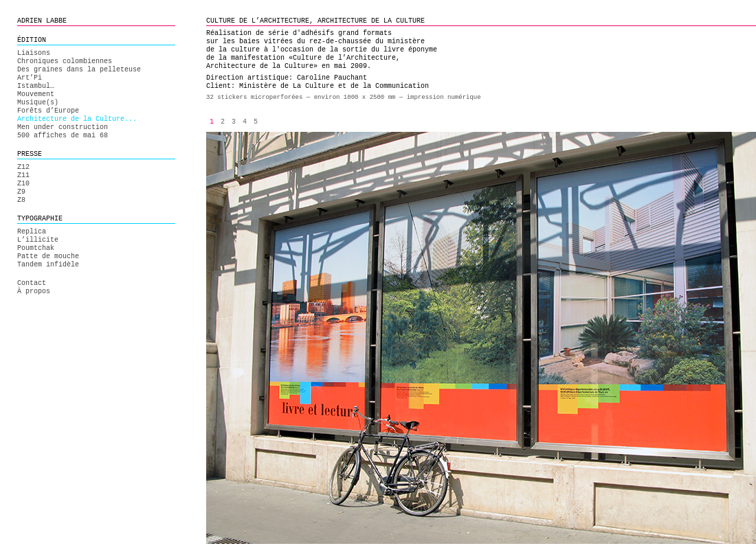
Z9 (21, 192)
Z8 (21, 200)
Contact (32, 283)
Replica (32, 232)
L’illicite (38, 240)
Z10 (23, 184)
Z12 (23, 167)
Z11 (23, 175)
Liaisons (34, 53)
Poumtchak (36, 248)
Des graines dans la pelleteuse (79, 70)
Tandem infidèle (48, 265)
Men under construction (63, 127)
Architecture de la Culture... (77, 119)
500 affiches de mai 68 (63, 136)
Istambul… (36, 86)
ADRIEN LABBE (42, 21)
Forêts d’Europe (48, 111)
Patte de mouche (48, 256)
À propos (34, 292)
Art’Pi (30, 78)
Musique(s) (38, 103)
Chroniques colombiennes (65, 61)
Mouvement (36, 94)
